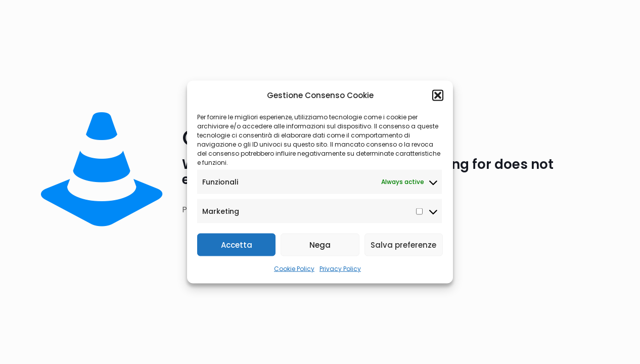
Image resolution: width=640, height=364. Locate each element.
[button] (438, 96)
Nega (320, 244)
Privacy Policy (340, 269)
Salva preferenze (403, 244)
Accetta (237, 244)
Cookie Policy (294, 269)
